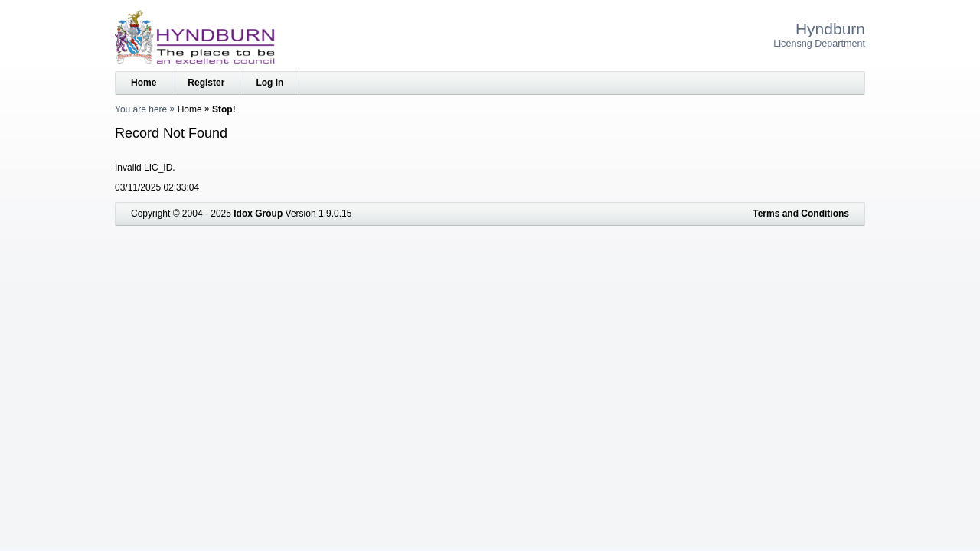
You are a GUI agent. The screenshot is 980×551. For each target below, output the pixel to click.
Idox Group (258, 214)
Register (206, 83)
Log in (269, 83)
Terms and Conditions (801, 214)
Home (144, 83)
